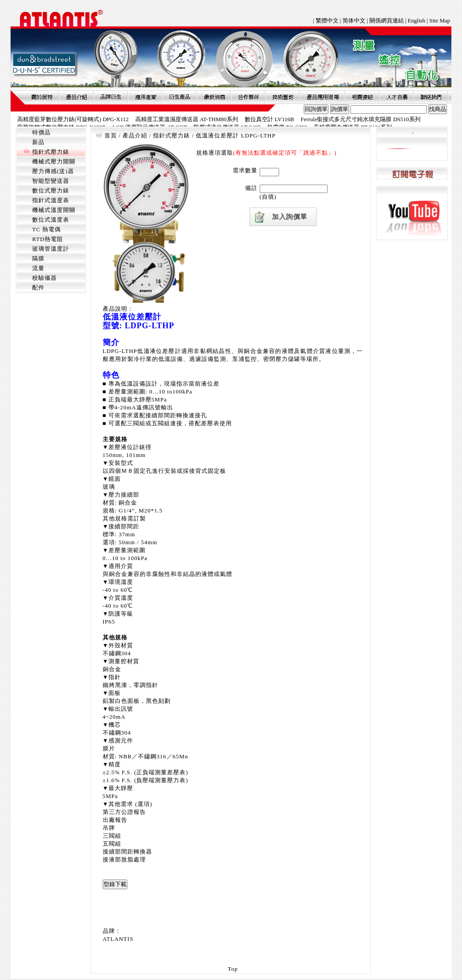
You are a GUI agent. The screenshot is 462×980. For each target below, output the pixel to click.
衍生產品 (179, 97)
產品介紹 (76, 97)
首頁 (111, 135)
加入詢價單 (290, 217)
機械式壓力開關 (54, 161)
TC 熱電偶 (47, 229)
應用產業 (145, 97)
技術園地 (283, 97)
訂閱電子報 (412, 174)
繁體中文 (328, 20)
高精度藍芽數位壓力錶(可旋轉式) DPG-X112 (73, 119)
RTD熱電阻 (48, 239)
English (417, 20)
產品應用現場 (322, 97)
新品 (38, 142)
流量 (38, 268)
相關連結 (362, 97)
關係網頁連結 (387, 20)
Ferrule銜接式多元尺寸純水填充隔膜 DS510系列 (361, 119)
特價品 (41, 132)
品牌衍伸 (111, 97)
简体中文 (354, 20)
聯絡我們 (431, 97)
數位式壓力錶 (51, 191)
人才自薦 (396, 97)
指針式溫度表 (51, 200)
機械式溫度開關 (54, 210)
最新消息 (214, 97)
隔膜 (38, 258)
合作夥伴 (248, 97)
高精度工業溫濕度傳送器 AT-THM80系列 (187, 119)
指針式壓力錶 (51, 152)
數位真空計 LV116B (269, 119)
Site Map (440, 20)
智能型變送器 (51, 181)
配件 (38, 288)
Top (233, 969)
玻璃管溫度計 (51, 249)
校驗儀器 (45, 278)
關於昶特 (42, 97)
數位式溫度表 (51, 220)
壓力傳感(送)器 (53, 171)
